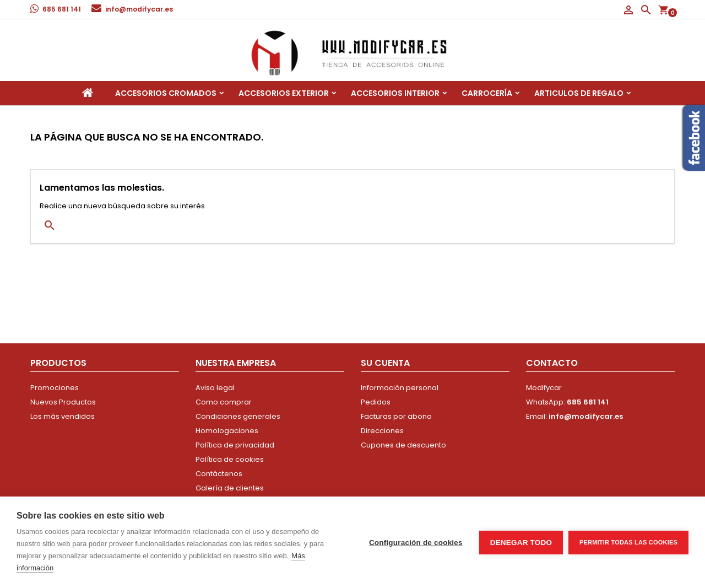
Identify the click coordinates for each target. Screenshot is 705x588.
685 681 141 (62, 9)
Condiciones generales (238, 416)
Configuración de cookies (416, 543)
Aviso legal (215, 388)
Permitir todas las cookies (628, 542)
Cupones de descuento (403, 445)
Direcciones (382, 431)
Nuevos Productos (63, 402)
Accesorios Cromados (166, 93)
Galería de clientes (230, 488)
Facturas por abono (396, 416)
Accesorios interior (395, 93)
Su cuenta (385, 363)
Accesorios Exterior (284, 93)
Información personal (400, 388)
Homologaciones (227, 431)
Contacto (552, 363)
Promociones (55, 388)
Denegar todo (521, 543)
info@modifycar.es (139, 9)
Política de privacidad (235, 445)
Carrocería (487, 93)
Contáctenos (219, 474)
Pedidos (376, 402)
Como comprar (224, 402)
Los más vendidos (63, 416)
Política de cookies (230, 459)
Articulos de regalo (579, 93)
